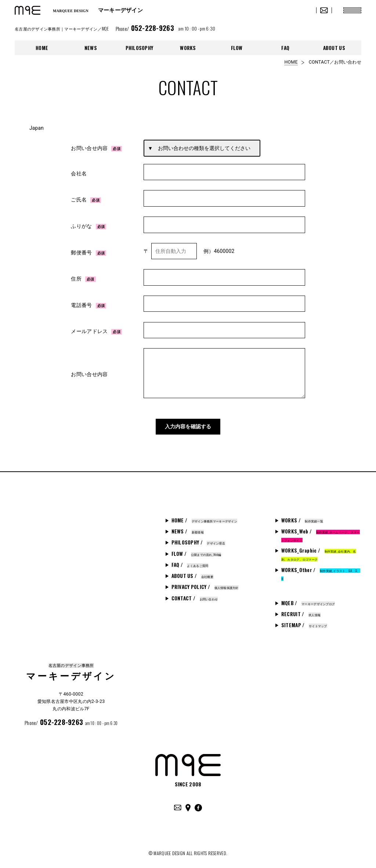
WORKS (188, 48)
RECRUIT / (301, 610)
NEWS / (188, 528)
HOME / (204, 517)
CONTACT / (195, 594)
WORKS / (302, 517)
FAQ (285, 48)
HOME (42, 48)
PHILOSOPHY (140, 48)
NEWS (91, 48)
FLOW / (196, 550)
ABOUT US (334, 48)
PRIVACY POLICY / (205, 583)
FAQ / (190, 561)
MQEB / (308, 599)
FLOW (237, 48)
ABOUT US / (192, 572)
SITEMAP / (304, 621)
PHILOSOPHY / (198, 539)
